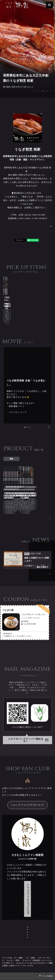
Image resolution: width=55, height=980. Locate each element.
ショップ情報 (28, 880)
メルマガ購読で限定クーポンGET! (28, 701)
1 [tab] (26, 416)
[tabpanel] (28, 49)
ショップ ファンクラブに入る (27, 863)
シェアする (41, 240)
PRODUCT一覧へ (42, 492)
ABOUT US (48, 226)
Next (49, 415)
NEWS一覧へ (43, 547)
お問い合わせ (28, 888)
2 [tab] (28, 416)
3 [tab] (30, 416)
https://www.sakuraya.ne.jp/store (23, 394)
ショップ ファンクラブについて (27, 779)
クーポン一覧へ (43, 622)
